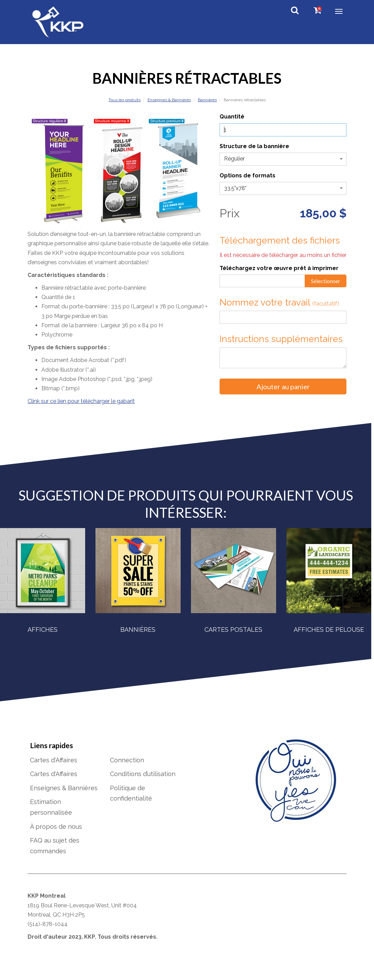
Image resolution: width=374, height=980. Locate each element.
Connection (127, 767)
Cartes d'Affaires (54, 767)
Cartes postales (233, 630)
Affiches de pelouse (329, 630)
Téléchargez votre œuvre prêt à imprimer (279, 268)
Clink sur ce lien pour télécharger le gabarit (81, 401)
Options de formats (247, 176)
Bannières (207, 100)
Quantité (232, 117)
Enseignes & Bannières (169, 100)
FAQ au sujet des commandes (55, 853)
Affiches (43, 630)
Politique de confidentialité (131, 800)
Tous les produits (125, 100)
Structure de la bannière (254, 146)
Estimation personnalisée (51, 814)
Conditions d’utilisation (143, 781)
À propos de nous (56, 833)
